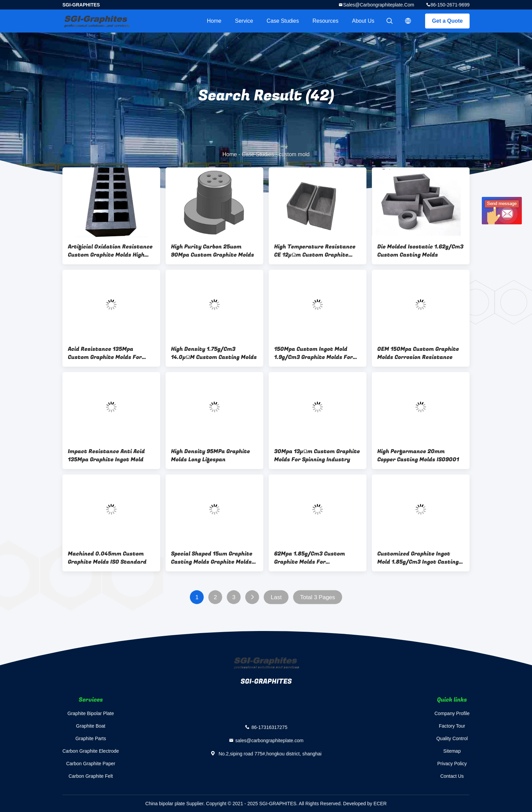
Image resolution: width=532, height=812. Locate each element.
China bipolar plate (165, 804)
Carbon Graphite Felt (91, 776)
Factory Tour (452, 726)
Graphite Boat (91, 726)
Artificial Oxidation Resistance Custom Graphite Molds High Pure (110, 251)
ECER (380, 804)
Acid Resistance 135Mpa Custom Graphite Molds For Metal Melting (105, 353)
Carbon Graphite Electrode (91, 751)
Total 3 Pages (318, 597)
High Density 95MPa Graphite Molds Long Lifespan (211, 455)
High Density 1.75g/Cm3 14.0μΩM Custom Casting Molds (214, 353)
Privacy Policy (452, 764)
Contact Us (452, 776)
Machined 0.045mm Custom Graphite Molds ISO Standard (107, 558)
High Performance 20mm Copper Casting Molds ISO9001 (418, 455)
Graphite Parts (91, 738)
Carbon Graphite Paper (91, 764)
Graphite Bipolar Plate (91, 713)
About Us (363, 21)
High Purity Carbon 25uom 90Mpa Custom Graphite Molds (213, 251)
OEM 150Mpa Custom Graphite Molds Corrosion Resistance (418, 353)
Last (276, 597)
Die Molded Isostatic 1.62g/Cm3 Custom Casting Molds (420, 251)
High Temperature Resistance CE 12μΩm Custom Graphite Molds (315, 251)
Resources (325, 21)
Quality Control (452, 738)
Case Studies (283, 21)
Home (214, 21)
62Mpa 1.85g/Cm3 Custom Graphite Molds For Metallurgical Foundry (310, 558)
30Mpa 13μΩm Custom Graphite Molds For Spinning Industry (317, 455)
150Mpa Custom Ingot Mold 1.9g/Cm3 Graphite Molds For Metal (313, 353)
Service (244, 21)
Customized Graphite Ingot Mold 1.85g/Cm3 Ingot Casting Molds (418, 558)
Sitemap (452, 751)
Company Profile (452, 713)
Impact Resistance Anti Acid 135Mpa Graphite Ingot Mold (106, 455)
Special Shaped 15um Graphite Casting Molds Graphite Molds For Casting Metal (212, 558)
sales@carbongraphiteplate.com (379, 5)
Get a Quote (447, 21)
